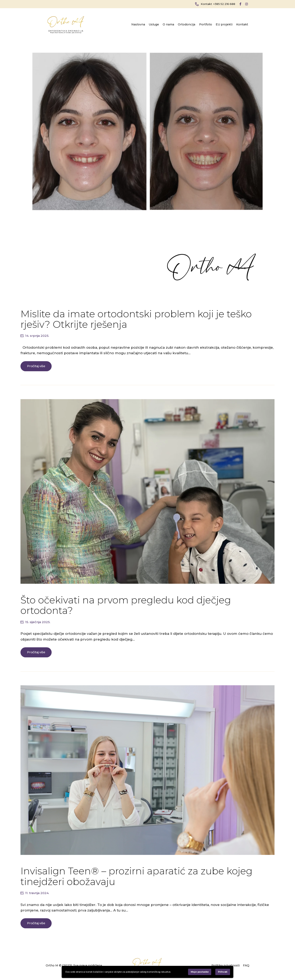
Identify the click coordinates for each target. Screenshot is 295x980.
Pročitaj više (36, 366)
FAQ (246, 965)
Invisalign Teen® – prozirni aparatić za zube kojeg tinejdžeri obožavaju (136, 876)
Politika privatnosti (226, 965)
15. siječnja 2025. (38, 622)
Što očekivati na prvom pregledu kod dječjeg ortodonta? (126, 605)
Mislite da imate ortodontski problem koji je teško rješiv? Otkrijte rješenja (136, 319)
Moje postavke (200, 972)
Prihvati (223, 972)
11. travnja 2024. (37, 893)
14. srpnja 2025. (37, 336)
